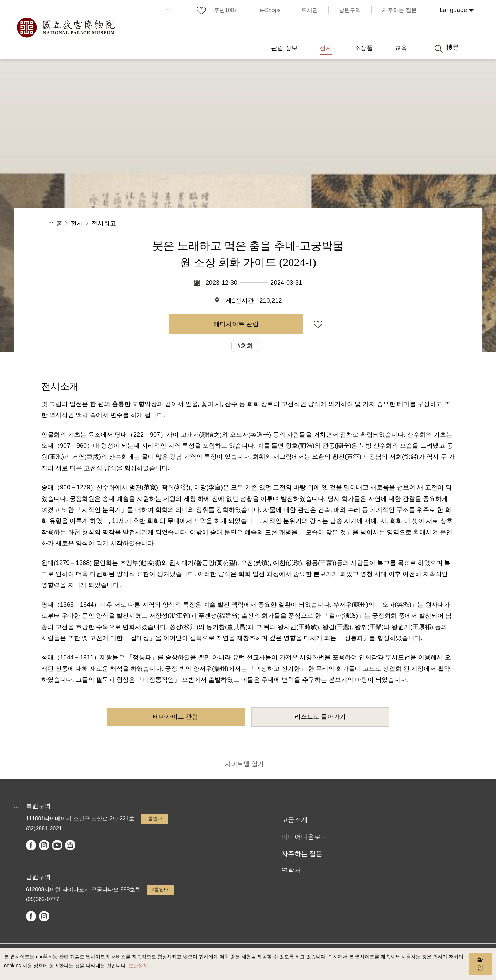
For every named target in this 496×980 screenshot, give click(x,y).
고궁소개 (294, 820)
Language (453, 10)
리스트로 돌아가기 (320, 717)
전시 (77, 223)
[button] (396, 224)
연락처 (291, 870)
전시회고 (104, 223)
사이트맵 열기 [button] (244, 764)
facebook (31, 845)
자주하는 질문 (302, 854)
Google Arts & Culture (70, 845)
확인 (480, 964)
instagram (44, 845)
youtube (57, 845)
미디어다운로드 (304, 837)
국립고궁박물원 (65, 28)
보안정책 (138, 966)
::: (169, 10)
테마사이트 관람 (236, 324)
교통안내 (153, 818)
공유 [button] (373, 224)
